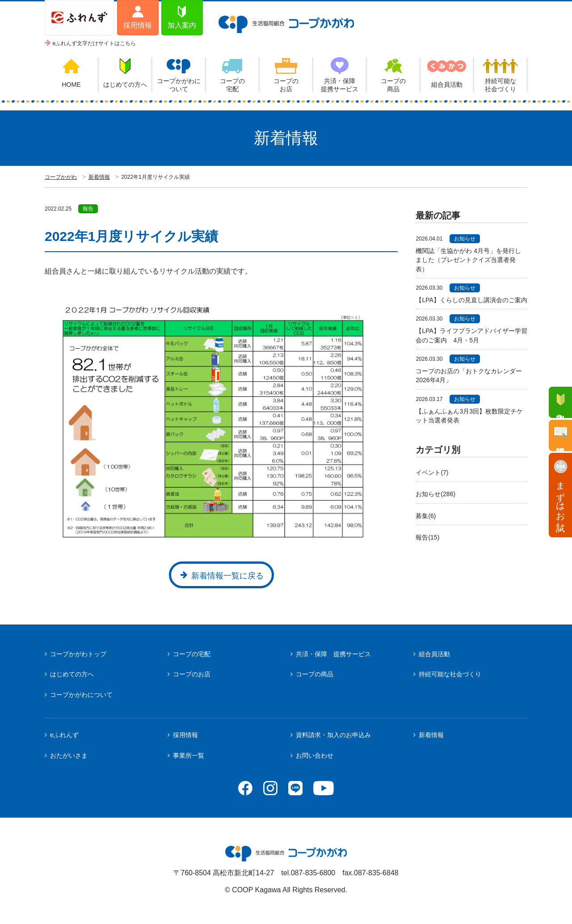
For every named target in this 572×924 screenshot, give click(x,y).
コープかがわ (61, 177)
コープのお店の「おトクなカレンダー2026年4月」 (469, 376)
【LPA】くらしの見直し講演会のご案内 (471, 300)
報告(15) (427, 537)
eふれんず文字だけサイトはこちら (95, 43)
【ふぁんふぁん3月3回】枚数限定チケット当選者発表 (469, 416)
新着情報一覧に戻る (227, 576)
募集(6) (426, 516)
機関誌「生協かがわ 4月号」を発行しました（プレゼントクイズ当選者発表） (468, 260)
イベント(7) (432, 473)
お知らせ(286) (435, 494)
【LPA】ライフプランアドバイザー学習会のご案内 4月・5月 (471, 335)
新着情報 (99, 177)
